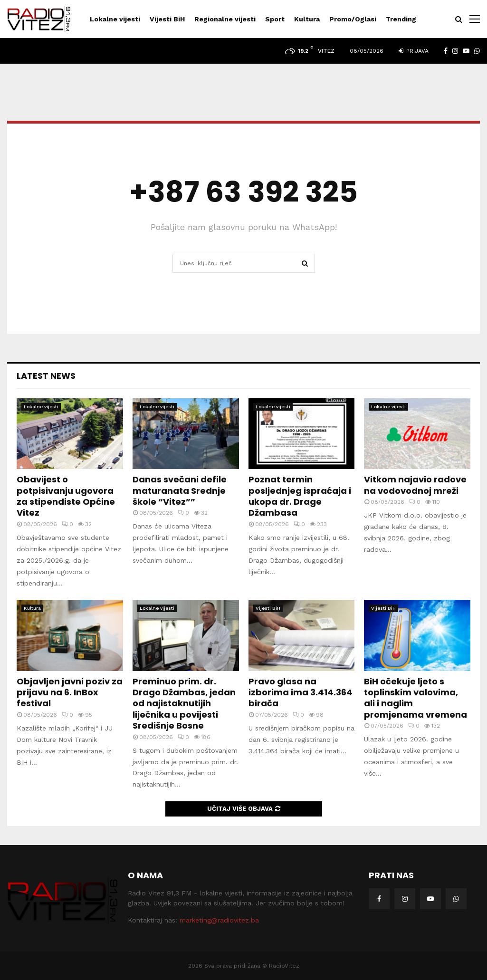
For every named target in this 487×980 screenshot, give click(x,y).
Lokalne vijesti (115, 19)
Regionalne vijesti (225, 19)
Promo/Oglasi (353, 19)
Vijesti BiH (167, 19)
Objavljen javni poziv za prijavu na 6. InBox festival (70, 692)
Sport (275, 19)
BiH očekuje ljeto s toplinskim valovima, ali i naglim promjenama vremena (415, 698)
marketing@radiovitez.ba (219, 920)
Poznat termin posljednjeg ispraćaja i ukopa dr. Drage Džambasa (300, 496)
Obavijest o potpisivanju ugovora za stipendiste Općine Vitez (66, 496)
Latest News (46, 376)
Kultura (307, 19)
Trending (401, 19)
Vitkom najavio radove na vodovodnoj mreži (415, 485)
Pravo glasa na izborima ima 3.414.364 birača (301, 692)
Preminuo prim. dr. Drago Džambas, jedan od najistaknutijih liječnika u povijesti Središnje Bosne (184, 704)
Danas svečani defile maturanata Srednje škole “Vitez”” (180, 490)
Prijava (414, 51)
